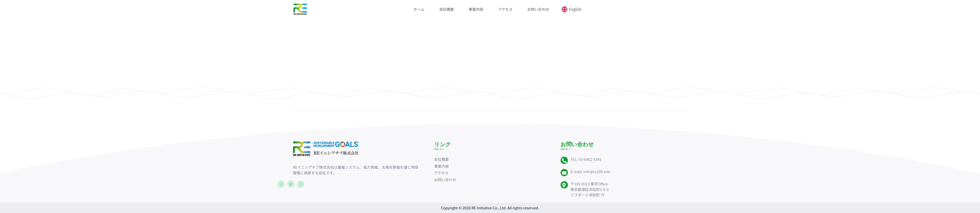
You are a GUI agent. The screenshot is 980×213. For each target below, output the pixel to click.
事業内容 (476, 9)
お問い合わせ (538, 9)
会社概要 (446, 9)
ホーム (419, 9)
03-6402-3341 (590, 159)
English (575, 9)
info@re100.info (597, 172)
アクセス (505, 9)
